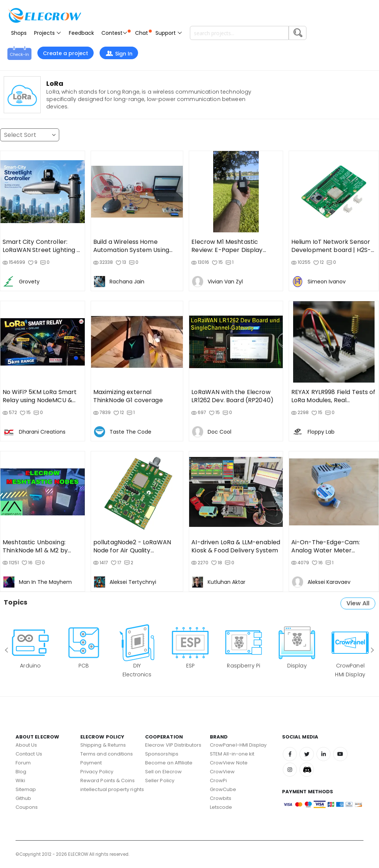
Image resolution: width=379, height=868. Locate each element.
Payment (91, 763)
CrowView (222, 772)
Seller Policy (160, 780)
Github (23, 798)
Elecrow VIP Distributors (173, 745)
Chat (143, 33)
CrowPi (218, 780)
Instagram (290, 771)
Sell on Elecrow (163, 772)
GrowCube (223, 789)
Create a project (66, 53)
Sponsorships (162, 754)
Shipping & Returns (103, 745)
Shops (19, 33)
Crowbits (221, 798)
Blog (21, 772)
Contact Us (29, 754)
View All (358, 603)
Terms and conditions (107, 754)
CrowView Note (229, 763)
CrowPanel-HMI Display (238, 745)
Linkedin (325, 754)
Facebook (290, 754)
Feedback (81, 33)
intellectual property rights (112, 789)
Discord (308, 771)
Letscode (221, 807)
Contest (116, 33)
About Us (26, 745)
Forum (23, 763)
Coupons (27, 807)
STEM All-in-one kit (232, 754)
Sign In (119, 54)
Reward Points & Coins (108, 780)
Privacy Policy (97, 772)
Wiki (20, 780)
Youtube (342, 754)
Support (169, 33)
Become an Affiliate (169, 763)
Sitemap (26, 789)
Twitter (308, 754)
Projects (48, 33)
